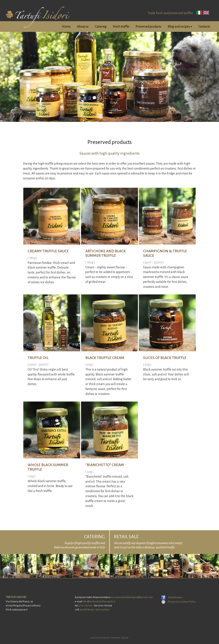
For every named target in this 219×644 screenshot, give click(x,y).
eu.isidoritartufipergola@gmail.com (132, 597)
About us (83, 27)
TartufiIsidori (172, 597)
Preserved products (148, 27)
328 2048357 (103, 610)
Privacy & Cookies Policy (178, 602)
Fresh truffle (121, 27)
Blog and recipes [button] (180, 27)
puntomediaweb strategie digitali (110, 638)
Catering (101, 27)
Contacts (204, 27)
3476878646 (87, 610)
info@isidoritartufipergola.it (99, 601)
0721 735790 (85, 606)
